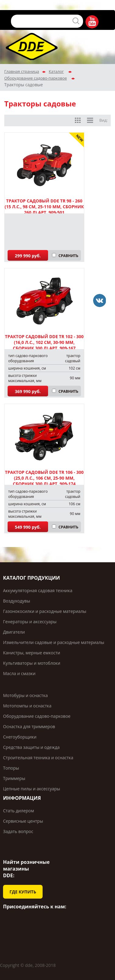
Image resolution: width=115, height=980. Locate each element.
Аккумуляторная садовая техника (38, 590)
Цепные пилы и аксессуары (32, 789)
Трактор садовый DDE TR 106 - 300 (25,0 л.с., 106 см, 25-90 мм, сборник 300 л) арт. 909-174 (44, 478)
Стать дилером (19, 811)
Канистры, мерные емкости (32, 653)
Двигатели (14, 632)
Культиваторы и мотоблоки (32, 663)
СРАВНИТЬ (68, 256)
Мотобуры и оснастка (25, 695)
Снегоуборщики (20, 737)
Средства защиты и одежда (31, 747)
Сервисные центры (23, 821)
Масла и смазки (19, 673)
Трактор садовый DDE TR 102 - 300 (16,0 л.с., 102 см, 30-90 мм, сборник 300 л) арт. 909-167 (44, 342)
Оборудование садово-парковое (36, 78)
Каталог (56, 71)
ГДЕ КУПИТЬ (23, 892)
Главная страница (22, 71)
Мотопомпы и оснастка (27, 706)
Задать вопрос (18, 831)
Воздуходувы (17, 601)
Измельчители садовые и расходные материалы (54, 642)
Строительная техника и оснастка (38, 758)
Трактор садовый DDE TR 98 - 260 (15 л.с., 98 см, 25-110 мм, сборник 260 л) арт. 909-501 (44, 207)
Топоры (11, 768)
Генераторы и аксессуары (30, 622)
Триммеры (14, 778)
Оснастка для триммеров (29, 726)
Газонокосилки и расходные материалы (45, 611)
